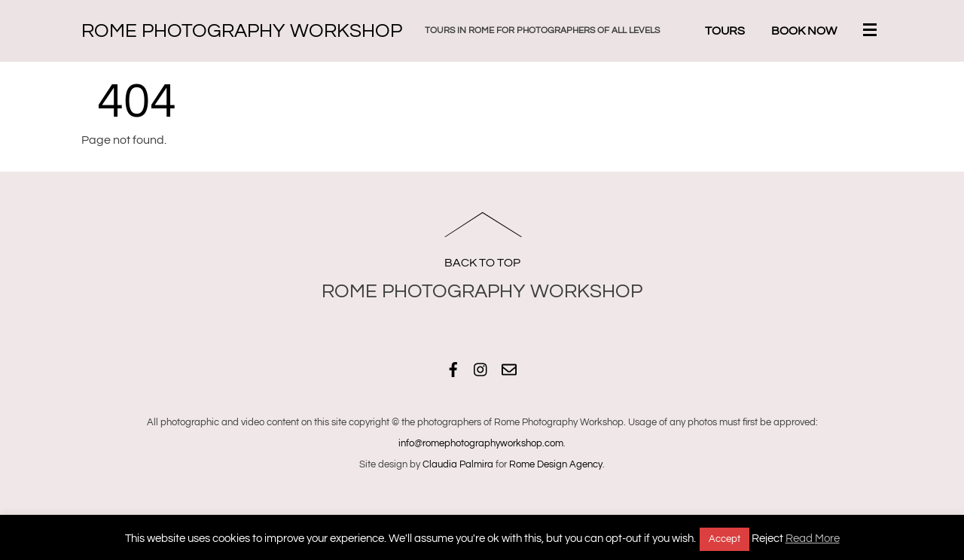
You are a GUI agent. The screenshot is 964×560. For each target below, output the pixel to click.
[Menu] (873, 32)
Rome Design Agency (556, 464)
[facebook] (453, 368)
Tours (725, 31)
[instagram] (481, 368)
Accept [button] (725, 539)
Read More (813, 539)
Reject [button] (767, 539)
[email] (509, 368)
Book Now (804, 31)
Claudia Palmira (458, 464)
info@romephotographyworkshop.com (481, 443)
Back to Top (482, 263)
